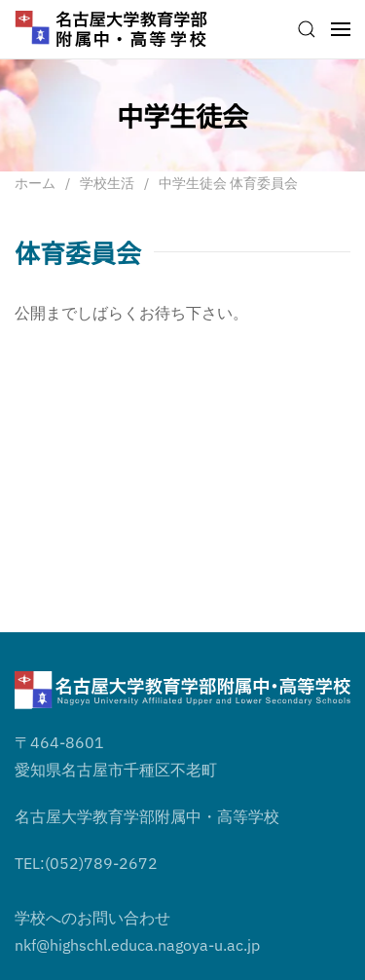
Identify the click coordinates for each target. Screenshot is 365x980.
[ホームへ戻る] (112, 29)
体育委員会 (78, 252)
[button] (307, 29)
